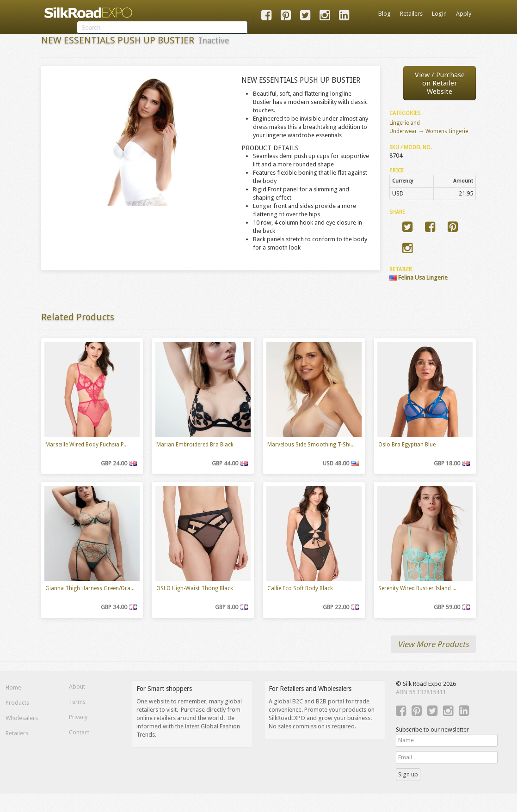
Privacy (78, 717)
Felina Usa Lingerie (419, 278)
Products (17, 703)
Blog (385, 14)
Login (439, 14)
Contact (79, 732)
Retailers (411, 14)
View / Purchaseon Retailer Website (440, 83)
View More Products (433, 644)
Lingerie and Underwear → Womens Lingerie (429, 127)
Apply (464, 14)
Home (13, 687)
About (77, 687)
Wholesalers (22, 718)
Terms (77, 702)
